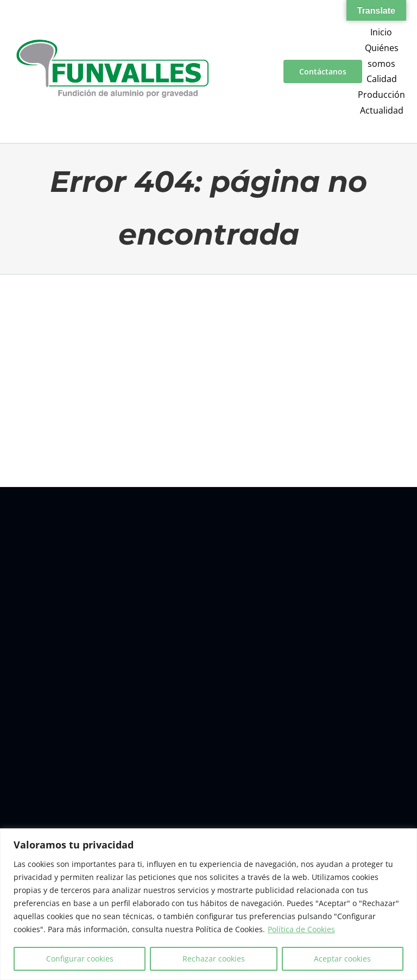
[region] (208, 904)
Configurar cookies (80, 959)
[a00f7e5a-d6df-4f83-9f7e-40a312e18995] (112, 44)
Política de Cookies (301, 929)
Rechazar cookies (214, 959)
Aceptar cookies (342, 959)
